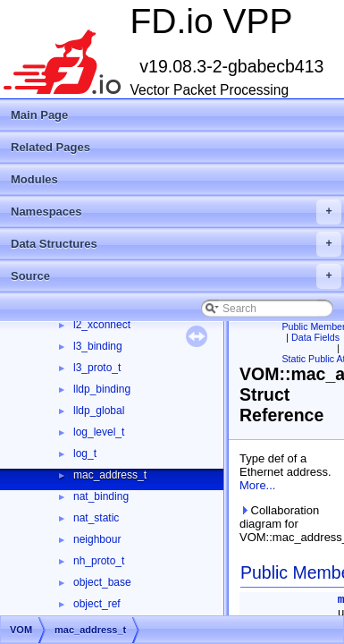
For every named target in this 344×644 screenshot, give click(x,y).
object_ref (97, 604)
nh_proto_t (99, 561)
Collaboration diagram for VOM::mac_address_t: (288, 524)
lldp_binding (102, 389)
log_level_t (99, 432)
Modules (34, 179)
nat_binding (101, 496)
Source (176, 276)
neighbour (97, 539)
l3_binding (98, 346)
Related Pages (50, 147)
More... (257, 485)
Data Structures (176, 244)
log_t (85, 453)
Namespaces (176, 212)
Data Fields (315, 337)
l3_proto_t (97, 368)
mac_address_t (110, 475)
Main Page (39, 115)
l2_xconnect (102, 325)
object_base (102, 582)
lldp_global (99, 411)
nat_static (96, 518)
